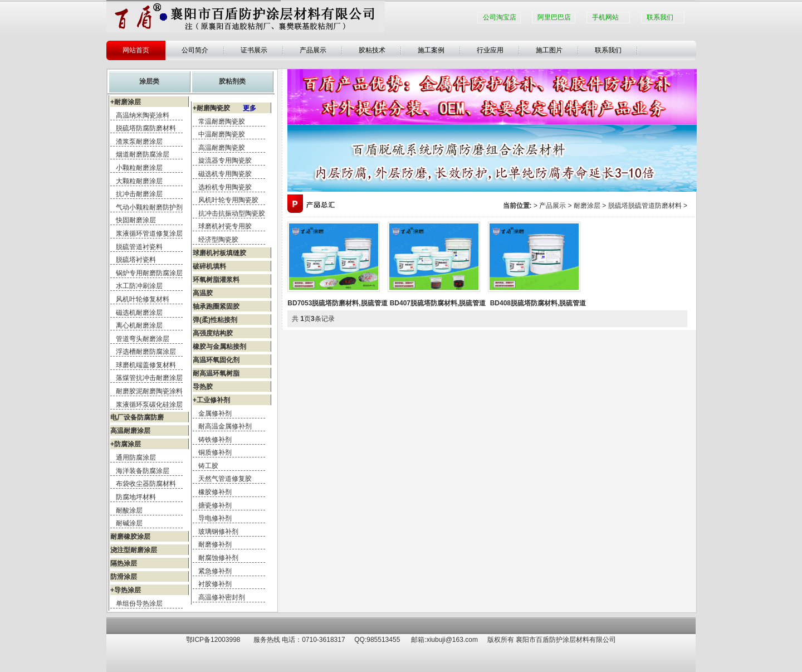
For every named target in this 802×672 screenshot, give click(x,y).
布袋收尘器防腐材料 (146, 484)
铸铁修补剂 (215, 440)
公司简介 (195, 50)
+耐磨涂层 (126, 102)
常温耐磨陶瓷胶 (222, 121)
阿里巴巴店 (554, 17)
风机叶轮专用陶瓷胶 (228, 200)
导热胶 (203, 387)
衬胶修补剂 (215, 584)
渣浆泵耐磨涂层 (139, 142)
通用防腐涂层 (136, 457)
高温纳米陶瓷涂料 (143, 115)
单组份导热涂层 (139, 603)
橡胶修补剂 (215, 492)
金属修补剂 (215, 413)
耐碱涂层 (129, 523)
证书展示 (254, 50)
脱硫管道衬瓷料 (139, 247)
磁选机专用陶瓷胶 (225, 174)
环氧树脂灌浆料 (216, 280)
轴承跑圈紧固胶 (216, 306)
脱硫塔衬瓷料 (136, 260)
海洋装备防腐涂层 (143, 471)
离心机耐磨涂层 (139, 325)
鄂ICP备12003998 (213, 640)
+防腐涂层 (126, 444)
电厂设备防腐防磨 (137, 417)
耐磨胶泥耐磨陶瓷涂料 (149, 391)
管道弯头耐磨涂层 (143, 339)
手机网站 (605, 17)
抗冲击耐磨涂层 (139, 194)
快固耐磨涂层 (136, 220)
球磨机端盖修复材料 (146, 365)
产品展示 (313, 50)
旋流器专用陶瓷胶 (225, 160)
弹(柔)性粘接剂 (215, 320)
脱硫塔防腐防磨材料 (146, 128)
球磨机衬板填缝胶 (219, 253)
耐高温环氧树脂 (216, 373)
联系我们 (660, 17)
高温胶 (203, 293)
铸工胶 (208, 466)
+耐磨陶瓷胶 (224, 108)
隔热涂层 (124, 563)
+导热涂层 (126, 590)
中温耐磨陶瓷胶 (222, 134)
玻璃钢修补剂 (218, 532)
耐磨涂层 (587, 206)
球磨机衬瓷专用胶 (225, 226)
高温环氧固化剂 (216, 360)
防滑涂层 (124, 577)
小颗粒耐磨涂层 (139, 168)
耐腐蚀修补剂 (218, 558)
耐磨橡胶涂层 (130, 537)
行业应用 (490, 50)
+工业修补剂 (211, 400)
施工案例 (431, 50)
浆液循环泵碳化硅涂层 (149, 405)
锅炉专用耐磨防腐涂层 (149, 273)
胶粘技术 (372, 50)
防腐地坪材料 (136, 497)
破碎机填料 (209, 266)
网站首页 (136, 50)
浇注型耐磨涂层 (134, 550)
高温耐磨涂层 (130, 431)
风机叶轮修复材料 (143, 299)
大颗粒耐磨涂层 (139, 181)
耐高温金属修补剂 (225, 426)
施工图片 (549, 50)
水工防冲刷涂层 (139, 286)
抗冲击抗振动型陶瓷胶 (232, 213)
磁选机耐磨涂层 (139, 313)
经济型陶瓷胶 (218, 240)
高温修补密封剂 (222, 597)
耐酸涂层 (129, 510)
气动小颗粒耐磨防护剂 (149, 207)
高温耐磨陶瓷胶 (222, 148)
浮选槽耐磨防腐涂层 (146, 352)
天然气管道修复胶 (225, 479)
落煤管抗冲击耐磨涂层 (149, 378)
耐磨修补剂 (215, 544)
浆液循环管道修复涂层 (149, 233)
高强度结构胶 (213, 333)
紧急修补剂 (215, 571)
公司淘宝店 (500, 17)
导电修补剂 (215, 518)
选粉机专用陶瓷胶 (225, 187)
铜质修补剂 (215, 452)
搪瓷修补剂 (215, 505)
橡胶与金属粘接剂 (219, 347)
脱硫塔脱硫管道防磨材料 (645, 206)
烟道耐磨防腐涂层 (143, 154)
